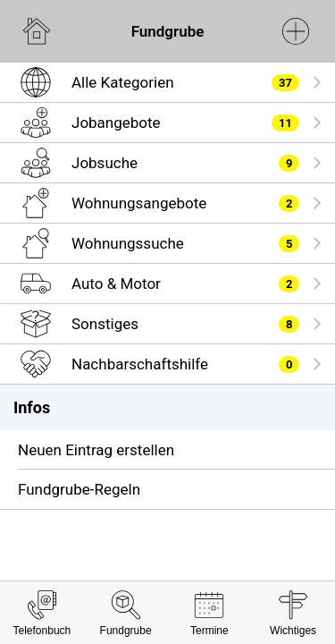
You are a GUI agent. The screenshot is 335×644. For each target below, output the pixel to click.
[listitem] (167, 83)
